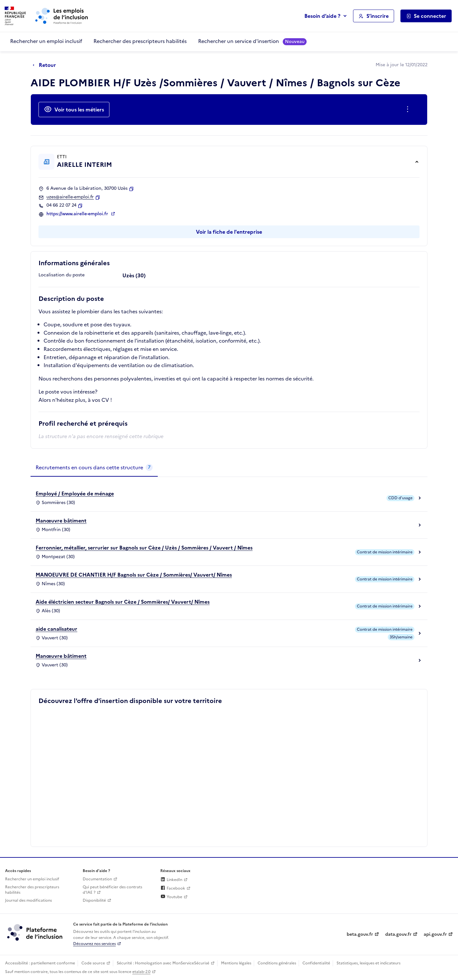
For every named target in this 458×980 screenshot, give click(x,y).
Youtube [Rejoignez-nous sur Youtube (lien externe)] (171, 897)
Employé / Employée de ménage (75, 494)
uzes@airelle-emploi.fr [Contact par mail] (70, 197)
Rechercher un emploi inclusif (46, 41)
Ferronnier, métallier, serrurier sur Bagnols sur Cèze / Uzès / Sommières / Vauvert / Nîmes (144, 548)
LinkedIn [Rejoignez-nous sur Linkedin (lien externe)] (171, 880)
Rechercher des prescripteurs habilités (140, 41)
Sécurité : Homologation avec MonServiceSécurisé (163, 963)
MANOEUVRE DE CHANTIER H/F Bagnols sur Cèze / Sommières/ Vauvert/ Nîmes (134, 575)
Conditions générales (277, 963)
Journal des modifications (28, 900)
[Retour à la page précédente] (46, 65)
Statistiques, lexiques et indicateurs (368, 963)
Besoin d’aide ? (322, 16)
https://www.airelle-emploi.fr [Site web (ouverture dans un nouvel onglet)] (78, 214)
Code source (93, 963)
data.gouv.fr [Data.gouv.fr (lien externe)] (398, 934)
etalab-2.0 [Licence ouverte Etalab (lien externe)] (141, 972)
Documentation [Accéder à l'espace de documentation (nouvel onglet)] (97, 879)
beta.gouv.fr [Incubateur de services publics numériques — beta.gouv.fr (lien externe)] (360, 934)
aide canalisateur (56, 629)
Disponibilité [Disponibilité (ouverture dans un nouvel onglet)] (94, 900)
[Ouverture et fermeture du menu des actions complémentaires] (409, 110)
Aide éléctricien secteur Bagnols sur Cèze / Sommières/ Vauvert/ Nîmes (123, 602)
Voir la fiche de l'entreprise (229, 232)
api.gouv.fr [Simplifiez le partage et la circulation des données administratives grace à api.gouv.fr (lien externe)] (435, 934)
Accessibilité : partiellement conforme (40, 963)
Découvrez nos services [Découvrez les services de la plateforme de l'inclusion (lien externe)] (94, 944)
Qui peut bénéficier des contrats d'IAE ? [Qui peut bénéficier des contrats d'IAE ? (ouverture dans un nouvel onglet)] (112, 890)
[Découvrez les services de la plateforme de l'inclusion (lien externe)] (35, 932)
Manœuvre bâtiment (61, 521)
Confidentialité (316, 963)
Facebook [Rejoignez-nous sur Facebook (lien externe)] (173, 888)
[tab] (94, 468)
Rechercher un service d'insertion (252, 41)
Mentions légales (236, 963)
